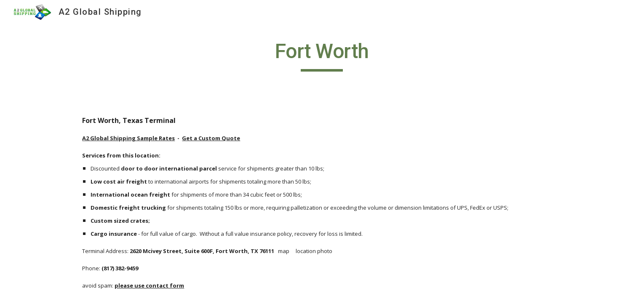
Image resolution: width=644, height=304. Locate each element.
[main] (322, 55)
